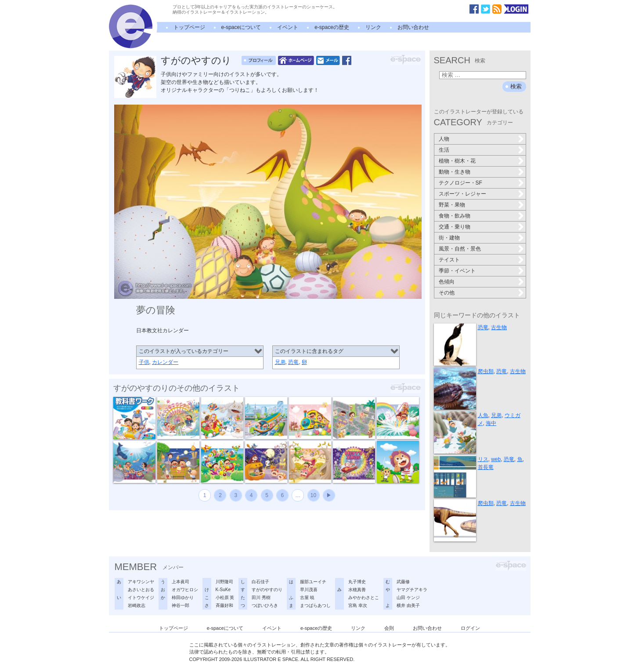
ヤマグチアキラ (412, 590)
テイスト (449, 260)
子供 (144, 362)
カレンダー (165, 362)
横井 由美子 (408, 605)
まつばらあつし (315, 605)
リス (483, 459)
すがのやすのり (196, 60)
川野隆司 (224, 582)
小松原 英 (225, 598)
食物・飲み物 (455, 216)
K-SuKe (223, 590)
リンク (373, 27)
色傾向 (447, 282)
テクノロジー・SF (460, 183)
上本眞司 (181, 582)
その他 (447, 293)
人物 (444, 139)
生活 (444, 150)
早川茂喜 (309, 590)
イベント (288, 27)
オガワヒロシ (185, 590)
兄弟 (280, 362)
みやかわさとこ (364, 598)
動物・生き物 (455, 172)
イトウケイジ (141, 598)
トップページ (189, 27)
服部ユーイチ (313, 582)
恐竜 (293, 362)
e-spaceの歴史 (332, 27)
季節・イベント (457, 271)
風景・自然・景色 (460, 249)
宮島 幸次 (358, 605)
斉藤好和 (224, 605)
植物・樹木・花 (457, 161)
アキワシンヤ (141, 582)
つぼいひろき (265, 605)
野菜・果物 (452, 205)
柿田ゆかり (183, 598)
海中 (491, 423)
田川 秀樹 (261, 598)
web (496, 459)
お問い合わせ (413, 27)
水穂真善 (357, 590)
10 (313, 495)
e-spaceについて (241, 27)
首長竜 (486, 467)
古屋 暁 (307, 598)
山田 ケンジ (408, 598)
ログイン (470, 628)
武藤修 (403, 582)
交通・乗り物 (455, 227)
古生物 (499, 327)
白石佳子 (260, 582)
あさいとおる (141, 590)
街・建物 (449, 238)
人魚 (483, 415)
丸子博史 (357, 582)
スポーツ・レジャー (462, 194)
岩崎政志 (137, 605)
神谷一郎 (181, 605)
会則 (389, 628)
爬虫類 (486, 371)
